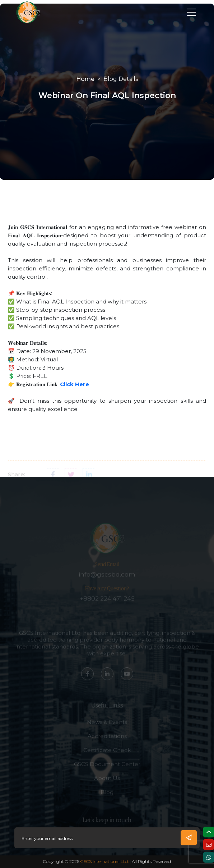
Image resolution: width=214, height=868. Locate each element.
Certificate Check (107, 755)
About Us (107, 783)
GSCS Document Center (107, 769)
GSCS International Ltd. (104, 861)
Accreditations (107, 741)
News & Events (107, 727)
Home (85, 79)
